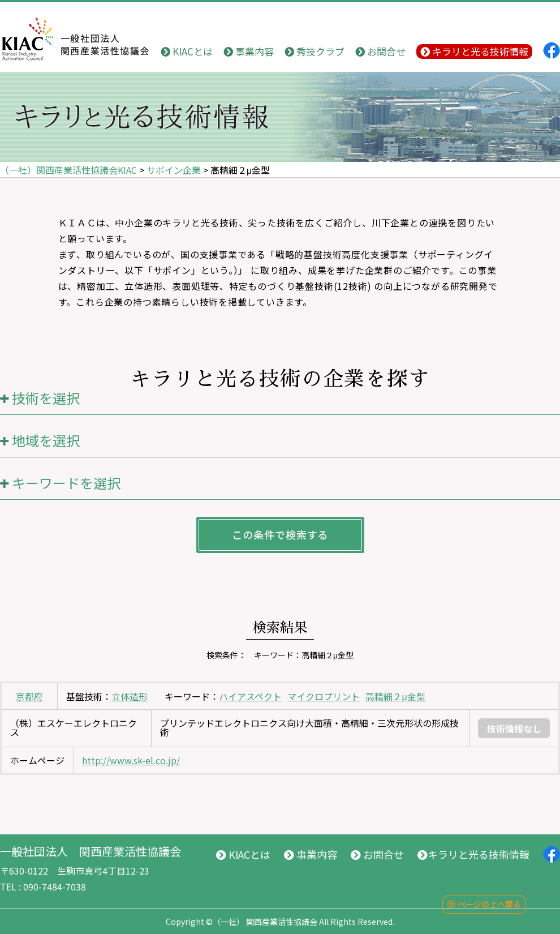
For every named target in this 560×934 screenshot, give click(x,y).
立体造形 (130, 696)
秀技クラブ (315, 51)
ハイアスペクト (250, 696)
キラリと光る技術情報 (474, 51)
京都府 (29, 696)
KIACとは (187, 51)
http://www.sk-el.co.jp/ (131, 760)
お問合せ (380, 51)
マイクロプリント (324, 696)
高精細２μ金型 (395, 696)
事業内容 (249, 51)
